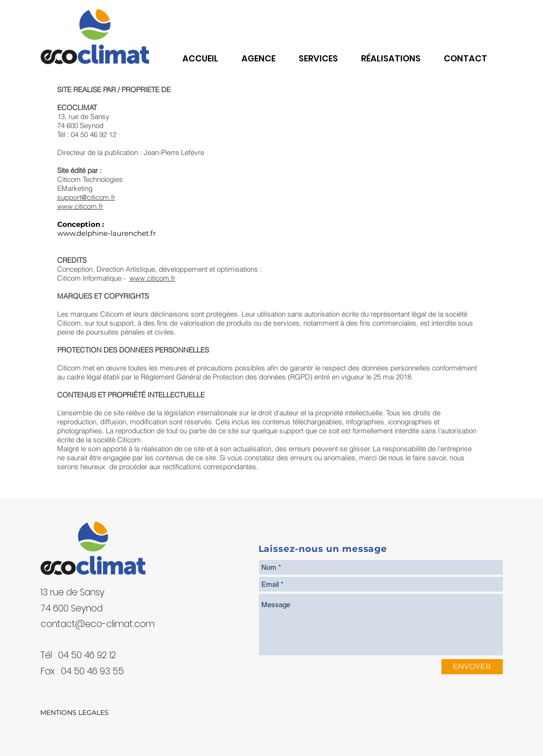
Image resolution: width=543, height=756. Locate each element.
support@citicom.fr (86, 197)
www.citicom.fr (80, 206)
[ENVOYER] (472, 667)
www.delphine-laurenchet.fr (107, 233)
